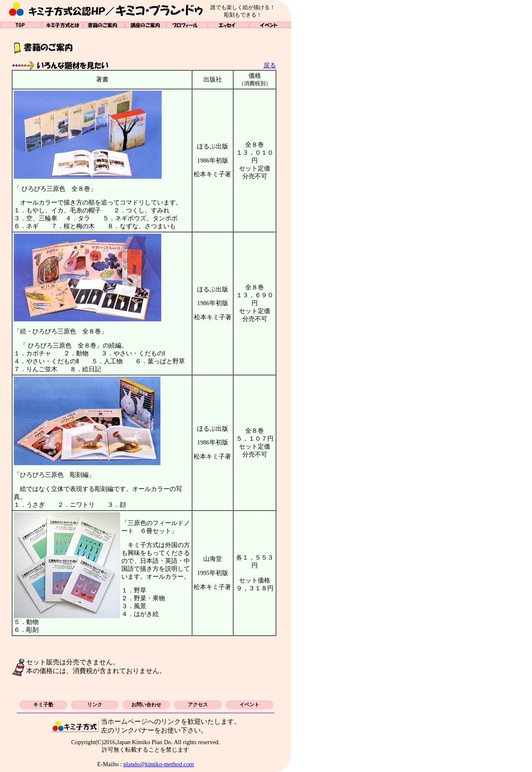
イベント (270, 25)
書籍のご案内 (104, 25)
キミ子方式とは (62, 25)
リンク (95, 705)
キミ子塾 (43, 705)
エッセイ (229, 25)
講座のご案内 (145, 25)
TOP (21, 25)
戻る (270, 65)
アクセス (198, 705)
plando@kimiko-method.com (159, 764)
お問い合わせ (146, 705)
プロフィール (187, 25)
